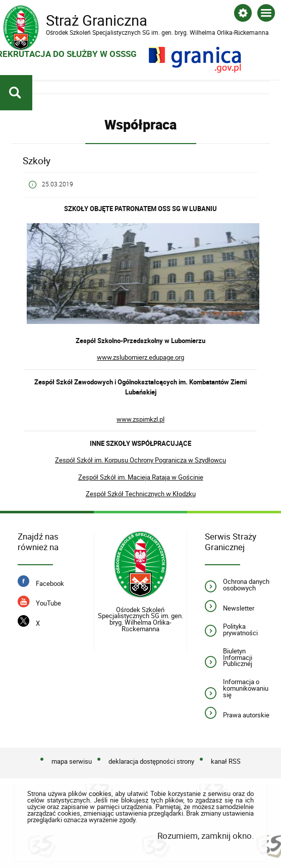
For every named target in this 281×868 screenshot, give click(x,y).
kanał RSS (226, 762)
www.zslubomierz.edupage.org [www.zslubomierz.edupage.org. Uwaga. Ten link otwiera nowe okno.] (140, 357)
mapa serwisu (72, 762)
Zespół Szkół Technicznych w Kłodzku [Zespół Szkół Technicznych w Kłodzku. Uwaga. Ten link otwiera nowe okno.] (141, 494)
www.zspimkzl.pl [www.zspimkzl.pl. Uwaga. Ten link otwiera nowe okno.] (140, 419)
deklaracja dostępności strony (151, 762)
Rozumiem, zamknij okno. (206, 836)
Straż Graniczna (84, 21)
